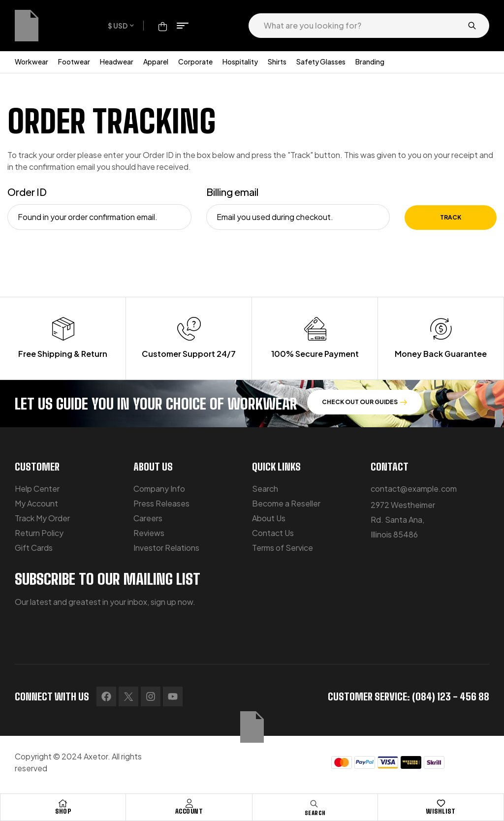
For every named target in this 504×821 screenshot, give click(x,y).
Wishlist (441, 811)
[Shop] (63, 803)
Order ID (27, 192)
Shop (63, 811)
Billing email (232, 192)
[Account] (189, 803)
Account (189, 811)
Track (451, 217)
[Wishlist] (441, 803)
